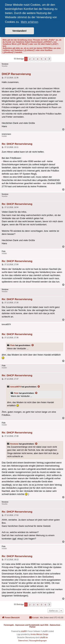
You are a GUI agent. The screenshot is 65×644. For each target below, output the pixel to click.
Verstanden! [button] (19, 31)
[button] (49, 59)
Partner (32, 627)
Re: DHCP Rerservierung (17, 144)
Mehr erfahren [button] (30, 22)
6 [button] (45, 59)
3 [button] (34, 59)
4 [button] (38, 59)
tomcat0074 (16, 387)
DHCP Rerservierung (16, 74)
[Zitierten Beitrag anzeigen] (33, 345)
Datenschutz (55, 625)
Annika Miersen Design (39, 634)
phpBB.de (44, 638)
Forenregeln (9, 625)
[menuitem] (34, 618)
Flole (12, 345)
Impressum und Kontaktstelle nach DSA (32, 625)
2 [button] (30, 59)
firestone (14, 444)
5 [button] (42, 59)
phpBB (24, 631)
